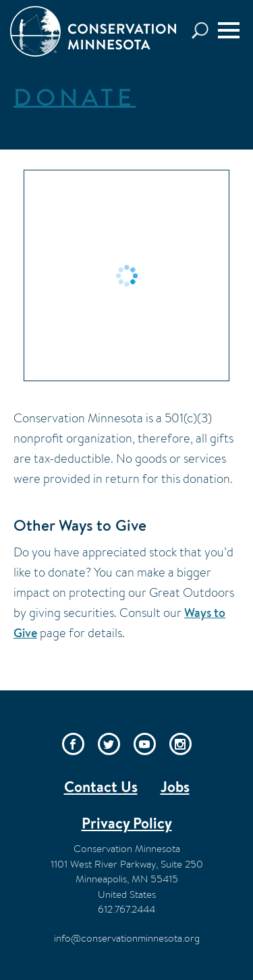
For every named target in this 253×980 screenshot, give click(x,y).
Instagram (180, 744)
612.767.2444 (126, 909)
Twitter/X (109, 744)
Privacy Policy (127, 823)
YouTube (145, 744)
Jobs (175, 787)
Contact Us (101, 787)
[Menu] (229, 30)
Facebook (73, 744)
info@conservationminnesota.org (127, 938)
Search (204, 31)
